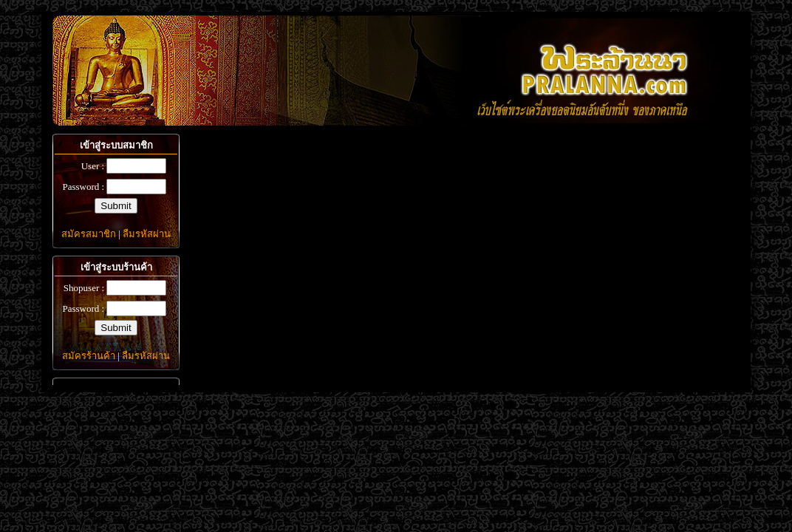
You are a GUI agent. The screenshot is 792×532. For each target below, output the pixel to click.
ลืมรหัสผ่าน (147, 234)
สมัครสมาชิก (89, 234)
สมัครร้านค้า (89, 356)
